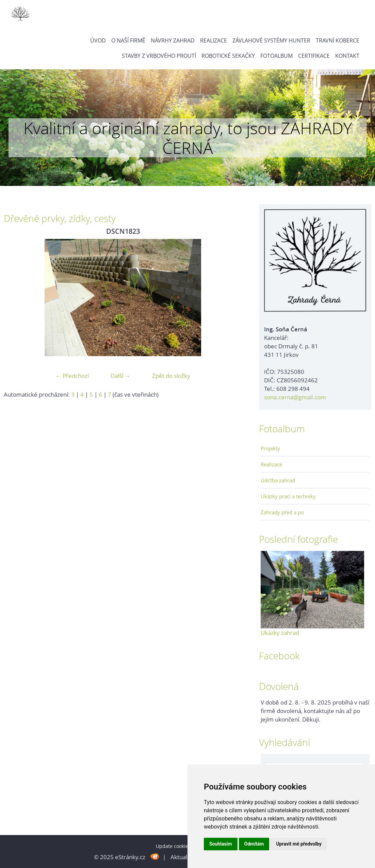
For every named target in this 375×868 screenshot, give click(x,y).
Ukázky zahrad (280, 633)
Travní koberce (338, 40)
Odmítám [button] (254, 844)
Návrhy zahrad (173, 40)
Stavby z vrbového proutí (159, 56)
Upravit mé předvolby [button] (299, 844)
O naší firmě (128, 40)
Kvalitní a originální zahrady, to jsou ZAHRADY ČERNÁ (188, 138)
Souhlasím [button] (221, 844)
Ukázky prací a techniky (288, 496)
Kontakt (347, 56)
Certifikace (314, 56)
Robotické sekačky (228, 56)
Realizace (214, 40)
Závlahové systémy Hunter (271, 40)
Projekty (270, 448)
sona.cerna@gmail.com (295, 397)
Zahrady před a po (282, 512)
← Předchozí (72, 376)
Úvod (98, 40)
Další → (120, 376)
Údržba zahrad (278, 480)
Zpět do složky (171, 376)
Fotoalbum (276, 56)
